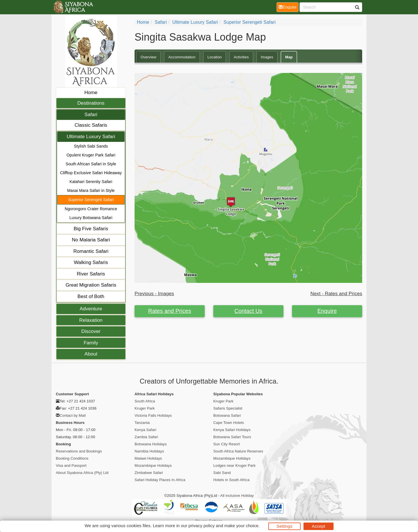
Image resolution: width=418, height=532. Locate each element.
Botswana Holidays (151, 444)
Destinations (91, 103)
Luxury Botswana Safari (91, 218)
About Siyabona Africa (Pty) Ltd (82, 473)
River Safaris (91, 274)
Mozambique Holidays (153, 465)
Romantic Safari (91, 251)
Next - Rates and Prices (336, 294)
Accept (318, 526)
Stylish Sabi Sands (91, 146)
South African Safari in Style (91, 164)
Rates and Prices (169, 311)
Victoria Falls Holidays (153, 415)
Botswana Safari (227, 415)
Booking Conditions (72, 458)
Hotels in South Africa (231, 480)
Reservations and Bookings (79, 451)
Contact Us (248, 311)
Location (215, 57)
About (91, 354)
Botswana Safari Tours (232, 437)
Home (91, 93)
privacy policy (201, 526)
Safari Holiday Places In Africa (160, 480)
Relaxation (91, 320)
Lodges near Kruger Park (234, 465)
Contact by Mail (73, 415)
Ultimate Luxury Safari (91, 137)
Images (267, 57)
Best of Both (91, 296)
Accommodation (182, 57)
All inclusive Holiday (237, 496)
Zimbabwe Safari (149, 473)
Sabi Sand (222, 473)
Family (91, 343)
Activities (241, 57)
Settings (284, 526)
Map (289, 57)
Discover (91, 331)
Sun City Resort (227, 444)
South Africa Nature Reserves (238, 451)
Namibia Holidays (149, 451)
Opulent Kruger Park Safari (91, 155)
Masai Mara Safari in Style (91, 190)
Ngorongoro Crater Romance (91, 209)
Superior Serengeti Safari (91, 200)
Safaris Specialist (228, 408)
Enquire (327, 311)
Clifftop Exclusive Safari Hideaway (91, 173)
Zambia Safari (146, 437)
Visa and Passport (71, 465)
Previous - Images (154, 294)
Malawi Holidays (148, 458)
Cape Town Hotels (229, 423)
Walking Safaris (91, 262)
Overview (148, 57)
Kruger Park (145, 408)
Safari (91, 115)
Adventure (91, 309)
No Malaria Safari (91, 240)
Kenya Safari (145, 430)
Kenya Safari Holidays (232, 430)
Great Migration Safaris (91, 285)
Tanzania (142, 423)
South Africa (145, 401)
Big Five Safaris (91, 229)
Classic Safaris (91, 125)
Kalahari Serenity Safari (91, 182)
